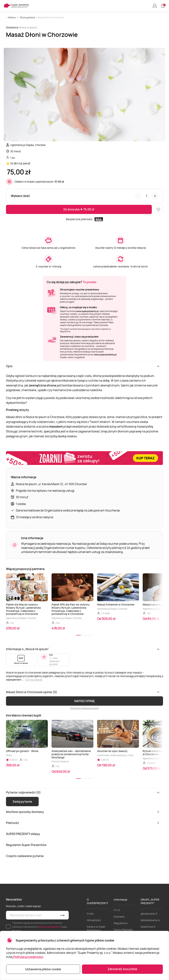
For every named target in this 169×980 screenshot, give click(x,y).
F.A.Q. (117, 910)
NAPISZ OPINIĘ (84, 701)
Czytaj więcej (34, 680)
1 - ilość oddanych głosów (54, 661)
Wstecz (12, 17)
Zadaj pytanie (22, 802)
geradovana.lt (149, 914)
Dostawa (119, 917)
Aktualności (94, 920)
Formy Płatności (123, 930)
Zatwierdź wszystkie (122, 969)
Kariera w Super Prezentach (96, 928)
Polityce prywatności (50, 927)
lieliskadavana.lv (150, 920)
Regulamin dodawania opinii (85, 708)
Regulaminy (121, 923)
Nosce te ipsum (28, 27)
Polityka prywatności (28, 957)
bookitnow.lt (148, 927)
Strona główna (27, 17)
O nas (90, 914)
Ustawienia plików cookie (43, 969)
